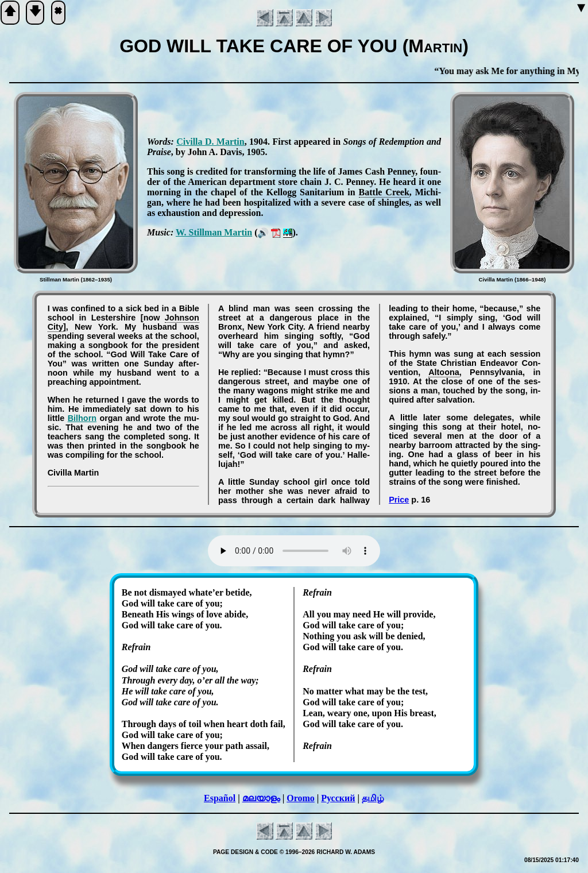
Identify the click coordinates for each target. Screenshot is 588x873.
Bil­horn (82, 418)
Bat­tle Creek (384, 192)
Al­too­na (444, 372)
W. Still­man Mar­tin (214, 232)
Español (220, 798)
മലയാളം (261, 798)
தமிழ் (373, 798)
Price (399, 500)
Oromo (301, 798)
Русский (338, 798)
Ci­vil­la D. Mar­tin (210, 142)
